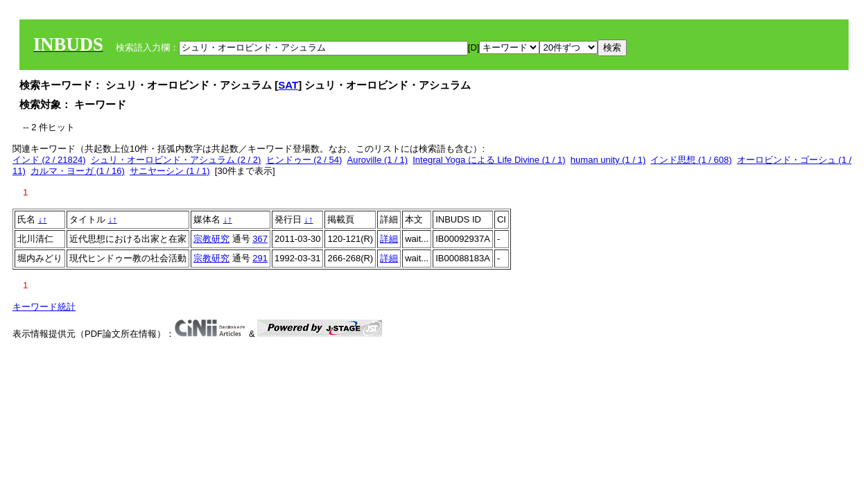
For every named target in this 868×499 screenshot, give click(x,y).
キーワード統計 (44, 307)
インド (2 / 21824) (49, 160)
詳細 (389, 239)
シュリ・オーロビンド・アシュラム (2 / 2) (176, 160)
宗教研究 (211, 239)
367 (260, 239)
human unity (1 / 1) (608, 160)
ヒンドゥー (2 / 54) (304, 160)
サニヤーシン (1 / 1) (170, 171)
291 (260, 258)
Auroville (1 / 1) (377, 160)
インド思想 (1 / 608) (691, 160)
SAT (288, 85)
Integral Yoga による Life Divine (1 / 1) (489, 160)
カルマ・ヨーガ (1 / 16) (78, 171)
